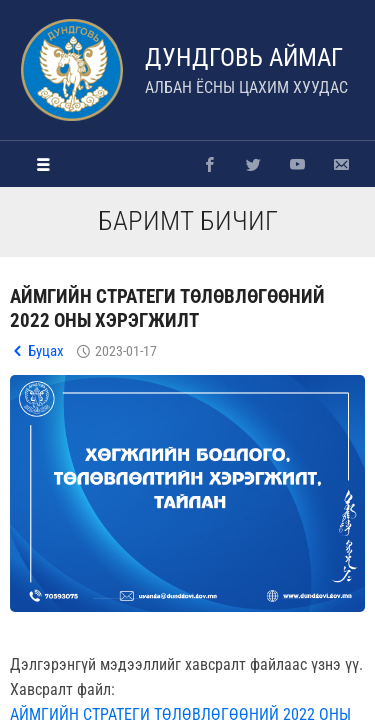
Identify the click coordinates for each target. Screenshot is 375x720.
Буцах (46, 351)
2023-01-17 (126, 351)
